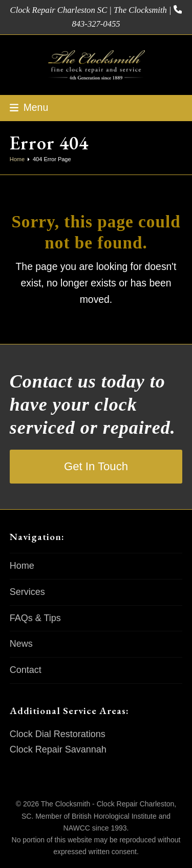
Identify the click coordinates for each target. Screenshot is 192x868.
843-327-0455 (96, 24)
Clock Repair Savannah (58, 749)
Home (22, 566)
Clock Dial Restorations (58, 734)
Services (27, 592)
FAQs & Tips (35, 618)
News (21, 644)
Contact (26, 670)
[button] (29, 107)
